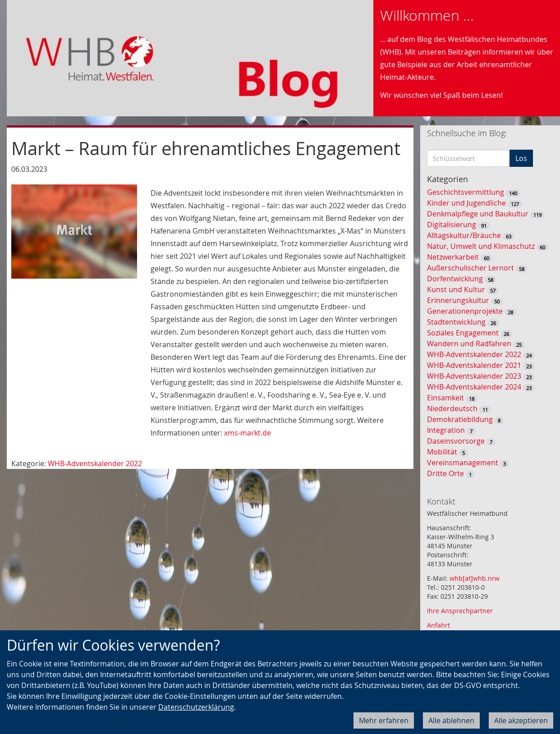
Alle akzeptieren (521, 720)
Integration (446, 430)
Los (521, 158)
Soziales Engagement (463, 333)
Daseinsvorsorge (456, 441)
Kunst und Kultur (456, 289)
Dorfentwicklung (455, 279)
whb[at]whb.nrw (475, 578)
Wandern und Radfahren (469, 344)
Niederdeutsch (452, 408)
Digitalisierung (452, 225)
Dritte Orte (445, 473)
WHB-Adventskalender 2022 (95, 463)
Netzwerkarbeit (453, 257)
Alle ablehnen (451, 720)
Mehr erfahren (384, 720)
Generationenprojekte (465, 311)
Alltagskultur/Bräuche (464, 235)
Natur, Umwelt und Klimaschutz (481, 246)
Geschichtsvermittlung (466, 192)
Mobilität (442, 452)
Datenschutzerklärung (196, 707)
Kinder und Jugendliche (466, 203)
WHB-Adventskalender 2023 (474, 376)
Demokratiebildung (460, 419)
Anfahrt (438, 625)
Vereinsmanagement (463, 463)
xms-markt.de (248, 433)
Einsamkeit (445, 398)
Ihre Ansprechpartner (460, 611)
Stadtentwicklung (456, 322)
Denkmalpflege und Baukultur (478, 214)
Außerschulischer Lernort (470, 268)
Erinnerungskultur (458, 300)
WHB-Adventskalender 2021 (474, 365)
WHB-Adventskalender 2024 (474, 387)
